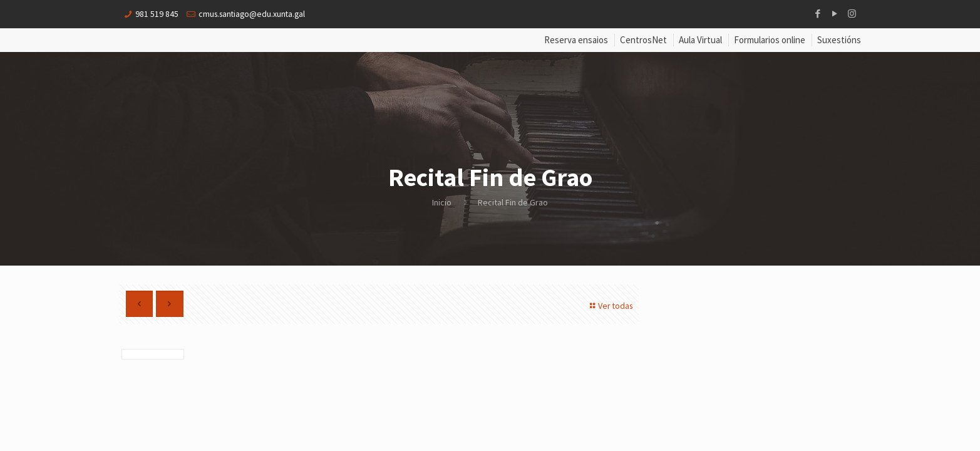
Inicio (442, 202)
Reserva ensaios (576, 40)
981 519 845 (157, 14)
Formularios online (770, 40)
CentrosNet (643, 40)
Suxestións (839, 40)
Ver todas (609, 306)
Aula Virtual (700, 40)
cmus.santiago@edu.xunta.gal (254, 14)
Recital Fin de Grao (513, 202)
